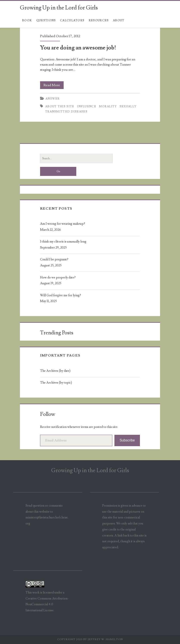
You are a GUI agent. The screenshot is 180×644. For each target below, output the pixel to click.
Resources (99, 20)
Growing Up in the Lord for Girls (59, 8)
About (119, 20)
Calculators (72, 20)
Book (27, 20)
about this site (60, 106)
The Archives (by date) (55, 371)
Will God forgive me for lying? (61, 295)
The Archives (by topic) (56, 383)
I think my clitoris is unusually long (63, 242)
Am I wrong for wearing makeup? (63, 224)
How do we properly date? (58, 277)
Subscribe (127, 440)
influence (87, 106)
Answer (53, 99)
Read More (54, 85)
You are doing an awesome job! (78, 48)
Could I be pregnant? (54, 259)
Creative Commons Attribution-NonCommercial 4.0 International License (47, 605)
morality (108, 106)
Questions (46, 20)
